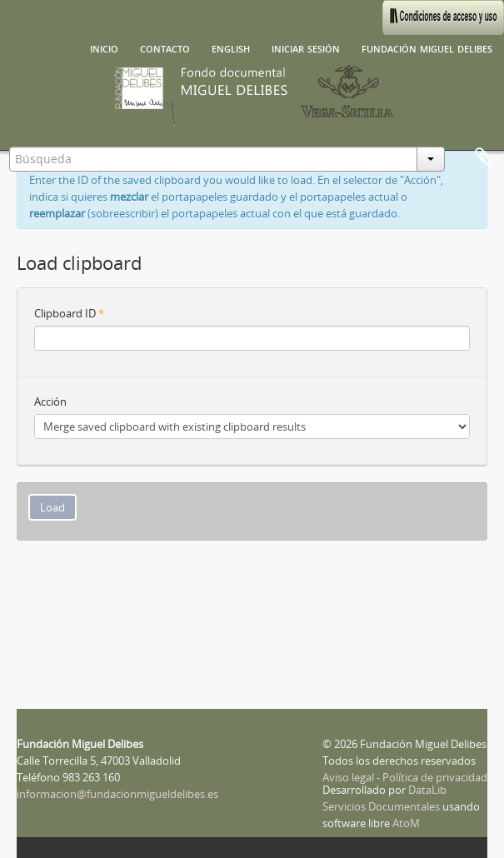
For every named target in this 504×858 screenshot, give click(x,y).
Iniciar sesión (306, 47)
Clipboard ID (69, 313)
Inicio (104, 47)
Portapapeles (483, 157)
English (231, 47)
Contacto (165, 47)
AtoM (406, 823)
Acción (50, 402)
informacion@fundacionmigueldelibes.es (117, 794)
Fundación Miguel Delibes (427, 47)
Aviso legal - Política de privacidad (405, 777)
